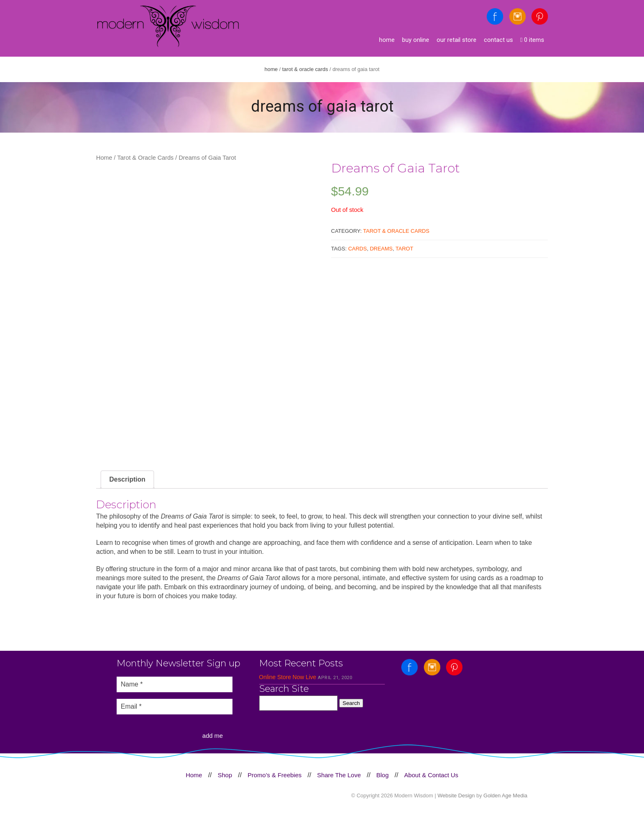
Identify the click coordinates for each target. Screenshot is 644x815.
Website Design (456, 795)
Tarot (404, 249)
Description (127, 479)
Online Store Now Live (288, 677)
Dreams (381, 249)
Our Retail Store (457, 40)
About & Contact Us (431, 775)
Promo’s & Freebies (275, 775)
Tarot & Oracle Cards (305, 69)
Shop (225, 775)
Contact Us (498, 40)
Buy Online (416, 40)
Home (387, 40)
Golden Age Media (505, 795)
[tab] (127, 480)
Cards (358, 249)
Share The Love (339, 775)
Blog (382, 775)
